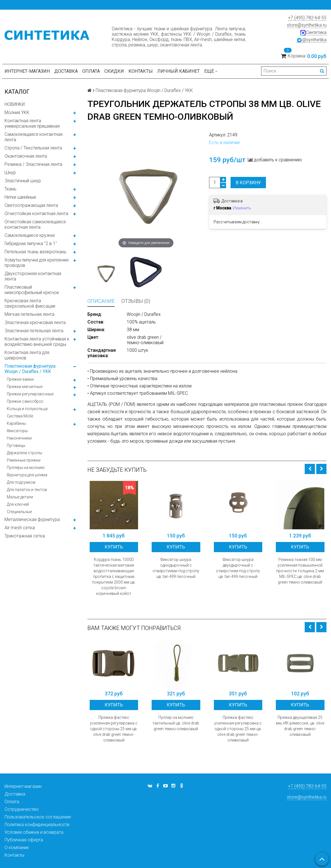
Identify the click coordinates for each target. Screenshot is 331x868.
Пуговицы (16, 445)
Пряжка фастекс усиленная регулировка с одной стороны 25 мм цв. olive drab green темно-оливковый (114, 729)
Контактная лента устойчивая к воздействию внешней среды (37, 342)
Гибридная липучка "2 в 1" (31, 244)
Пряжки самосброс (25, 401)
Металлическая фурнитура (32, 519)
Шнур (10, 172)
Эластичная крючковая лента (35, 322)
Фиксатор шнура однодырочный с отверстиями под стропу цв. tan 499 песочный (176, 568)
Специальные (19, 512)
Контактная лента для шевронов (27, 355)
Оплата (91, 71)
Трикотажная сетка (25, 536)
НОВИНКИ (15, 104)
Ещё (211, 71)
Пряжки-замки (20, 379)
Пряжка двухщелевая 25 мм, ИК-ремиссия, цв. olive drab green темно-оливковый (300, 726)
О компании (17, 847)
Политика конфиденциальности (37, 825)
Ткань (10, 189)
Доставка (66, 71)
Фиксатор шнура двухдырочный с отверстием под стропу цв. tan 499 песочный (238, 568)
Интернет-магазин (27, 71)
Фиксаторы (17, 431)
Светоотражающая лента (31, 205)
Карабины (16, 423)
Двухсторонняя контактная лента (33, 276)
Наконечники (19, 438)
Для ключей (18, 504)
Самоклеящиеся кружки (30, 235)
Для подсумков (21, 482)
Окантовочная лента (26, 156)
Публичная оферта (24, 840)
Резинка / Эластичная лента (33, 164)
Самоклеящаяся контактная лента (34, 137)
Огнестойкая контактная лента (36, 214)
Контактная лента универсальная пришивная (32, 123)
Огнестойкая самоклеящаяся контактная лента (35, 224)
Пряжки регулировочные (30, 394)
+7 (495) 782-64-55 (307, 18)
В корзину (248, 183)
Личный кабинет (179, 71)
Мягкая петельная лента (29, 314)
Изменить (242, 208)
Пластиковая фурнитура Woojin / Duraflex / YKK (30, 369)
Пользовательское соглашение (38, 817)
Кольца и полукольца (27, 409)
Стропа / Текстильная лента (33, 148)
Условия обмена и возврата (34, 832)
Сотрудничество (22, 809)
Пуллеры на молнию (26, 468)
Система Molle (20, 416)
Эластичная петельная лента (34, 331)
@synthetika (311, 40)
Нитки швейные (20, 197)
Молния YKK (17, 112)
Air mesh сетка (20, 528)
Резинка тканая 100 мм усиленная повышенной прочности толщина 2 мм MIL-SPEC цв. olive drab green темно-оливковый (300, 571)
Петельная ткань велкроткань (36, 252)
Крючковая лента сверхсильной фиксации (30, 303)
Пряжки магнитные (25, 387)
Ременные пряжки (24, 460)
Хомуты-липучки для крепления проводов (36, 263)
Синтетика (313, 33)
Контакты (141, 71)
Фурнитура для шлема (27, 475)
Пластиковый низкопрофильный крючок (32, 290)
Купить (114, 547)
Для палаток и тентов (27, 490)
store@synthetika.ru (307, 25)
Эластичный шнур (23, 181)
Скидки (114, 71)
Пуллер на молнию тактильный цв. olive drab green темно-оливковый (176, 723)
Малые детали (20, 497)
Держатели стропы (24, 453)
